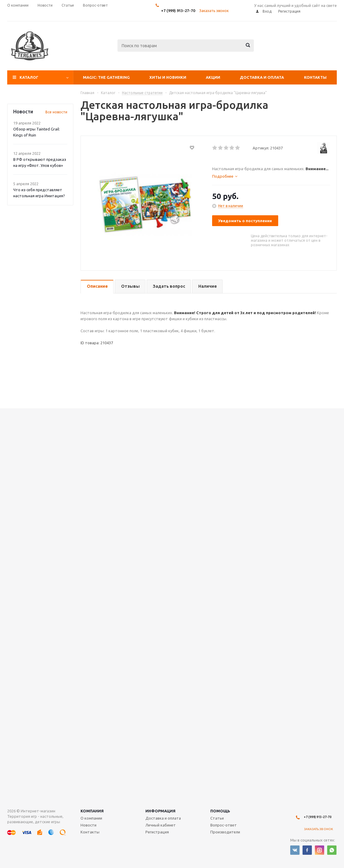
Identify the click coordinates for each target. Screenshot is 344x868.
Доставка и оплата (262, 77)
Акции (213, 77)
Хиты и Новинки (168, 77)
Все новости (56, 112)
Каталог (29, 77)
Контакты (315, 77)
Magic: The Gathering (106, 77)
